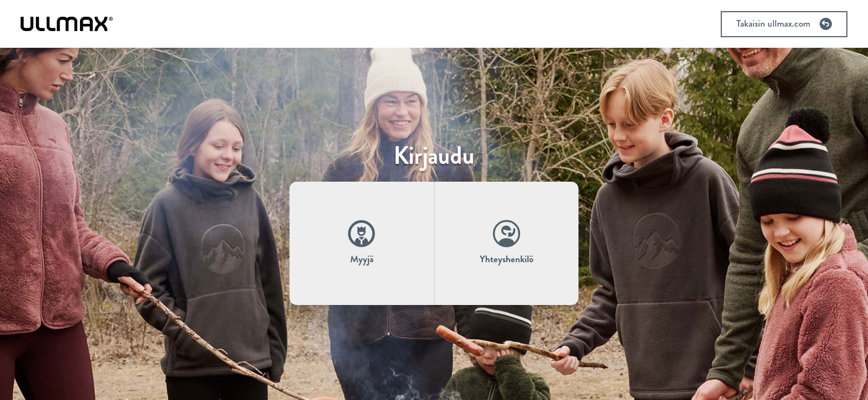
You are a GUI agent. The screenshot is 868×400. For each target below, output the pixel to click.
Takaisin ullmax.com (784, 24)
